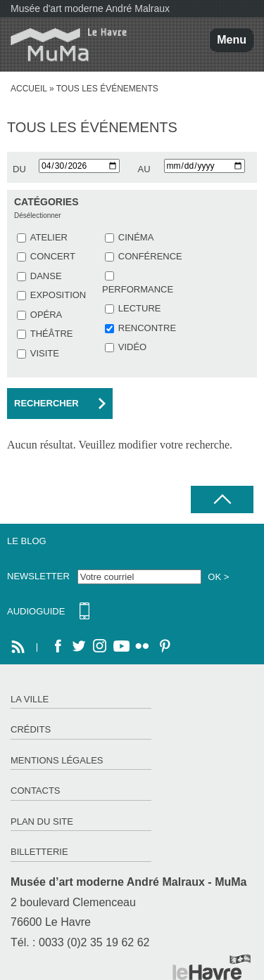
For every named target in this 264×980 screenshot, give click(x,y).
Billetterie (39, 852)
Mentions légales (57, 760)
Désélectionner (38, 215)
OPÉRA (46, 315)
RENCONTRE (147, 328)
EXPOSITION (58, 295)
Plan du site (42, 821)
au (144, 169)
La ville (30, 699)
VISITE (45, 353)
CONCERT (53, 256)
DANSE (46, 276)
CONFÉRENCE (150, 256)
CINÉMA (136, 237)
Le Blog (27, 541)
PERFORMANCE (138, 289)
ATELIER (49, 237)
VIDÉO (132, 347)
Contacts (36, 791)
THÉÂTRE (52, 334)
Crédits (31, 729)
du (19, 169)
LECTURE (140, 308)
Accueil (29, 89)
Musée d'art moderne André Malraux (90, 8)
